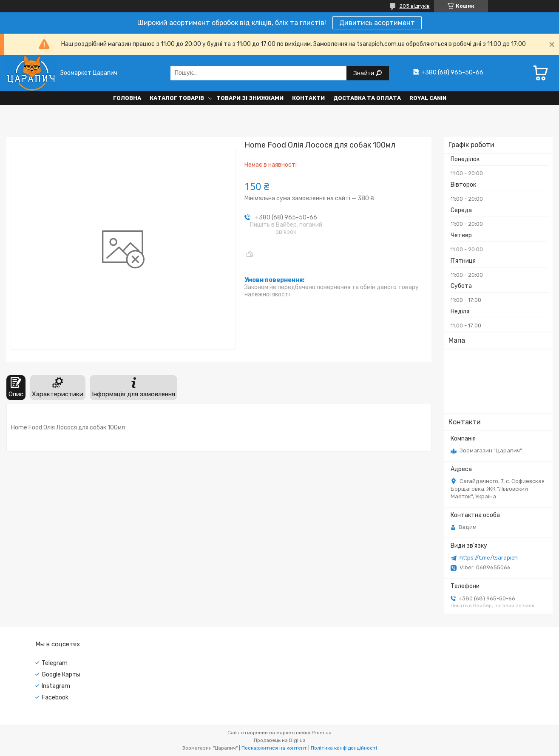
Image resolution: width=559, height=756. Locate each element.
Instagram (56, 686)
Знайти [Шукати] (365, 73)
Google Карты (61, 675)
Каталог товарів (177, 98)
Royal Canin (428, 98)
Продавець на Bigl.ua (280, 740)
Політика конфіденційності (344, 748)
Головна (127, 98)
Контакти (308, 98)
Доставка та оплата (367, 98)
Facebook (55, 698)
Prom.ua (322, 733)
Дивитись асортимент (377, 23)
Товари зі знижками (250, 98)
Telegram (55, 663)
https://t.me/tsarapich (489, 558)
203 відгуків (415, 6)
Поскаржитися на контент (274, 748)
